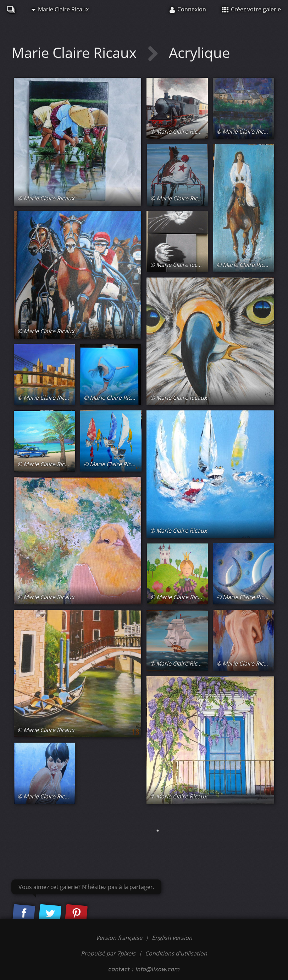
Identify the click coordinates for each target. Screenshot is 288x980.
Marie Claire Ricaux (60, 9)
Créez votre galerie (251, 9)
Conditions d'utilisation (176, 953)
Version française (120, 938)
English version (172, 938)
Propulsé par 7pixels (108, 953)
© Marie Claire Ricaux (46, 198)
